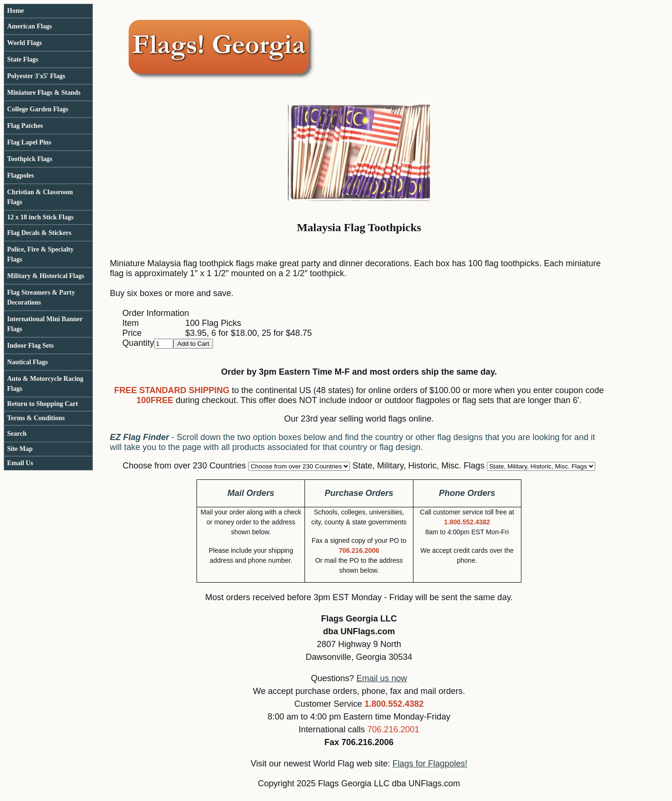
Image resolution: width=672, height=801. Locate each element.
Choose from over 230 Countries (184, 466)
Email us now (382, 678)
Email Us (20, 463)
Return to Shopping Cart (43, 404)
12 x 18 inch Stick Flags (40, 217)
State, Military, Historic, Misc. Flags (418, 466)
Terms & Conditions (36, 418)
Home (16, 11)
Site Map (20, 449)
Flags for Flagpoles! (430, 764)
